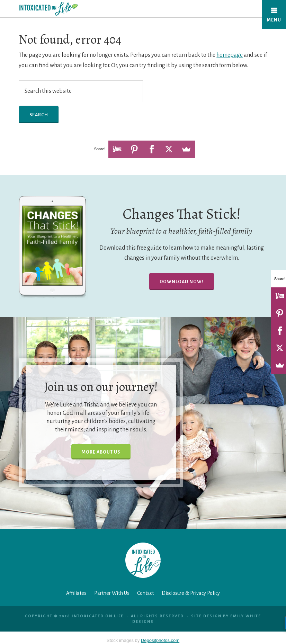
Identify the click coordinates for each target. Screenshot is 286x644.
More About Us (101, 452)
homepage (230, 55)
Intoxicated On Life (63, 9)
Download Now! (182, 282)
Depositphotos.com (160, 640)
